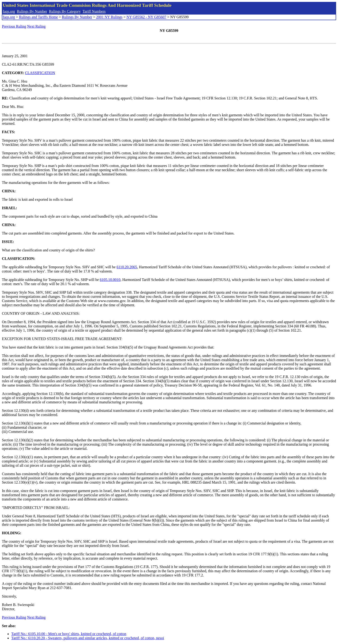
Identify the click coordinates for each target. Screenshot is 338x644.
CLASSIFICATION (40, 73)
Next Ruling (36, 26)
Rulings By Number (32, 11)
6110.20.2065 (127, 267)
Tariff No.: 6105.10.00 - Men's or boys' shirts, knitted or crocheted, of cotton (69, 634)
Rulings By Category (65, 11)
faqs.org (9, 11)
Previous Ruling (14, 26)
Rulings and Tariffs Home (38, 17)
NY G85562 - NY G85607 (146, 17)
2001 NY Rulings (109, 17)
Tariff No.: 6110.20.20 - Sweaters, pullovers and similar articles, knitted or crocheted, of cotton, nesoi (88, 638)
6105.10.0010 (110, 280)
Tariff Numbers (94, 11)
